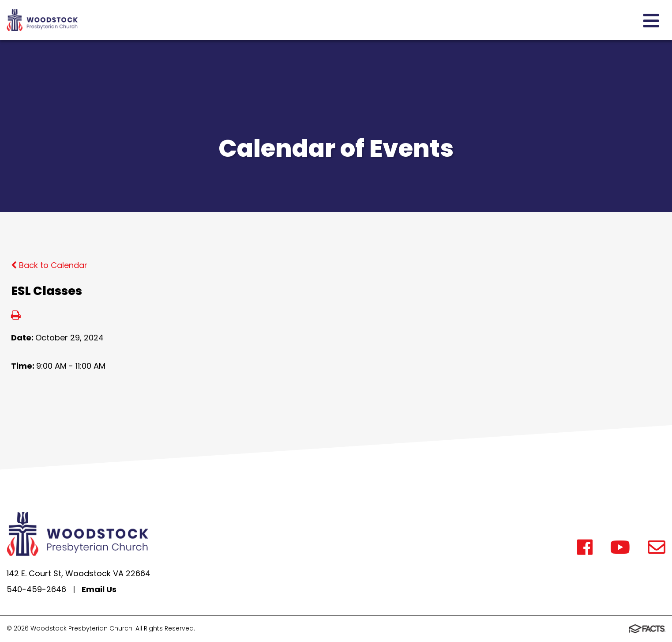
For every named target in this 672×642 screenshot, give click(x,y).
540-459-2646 (36, 589)
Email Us (99, 589)
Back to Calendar (49, 265)
